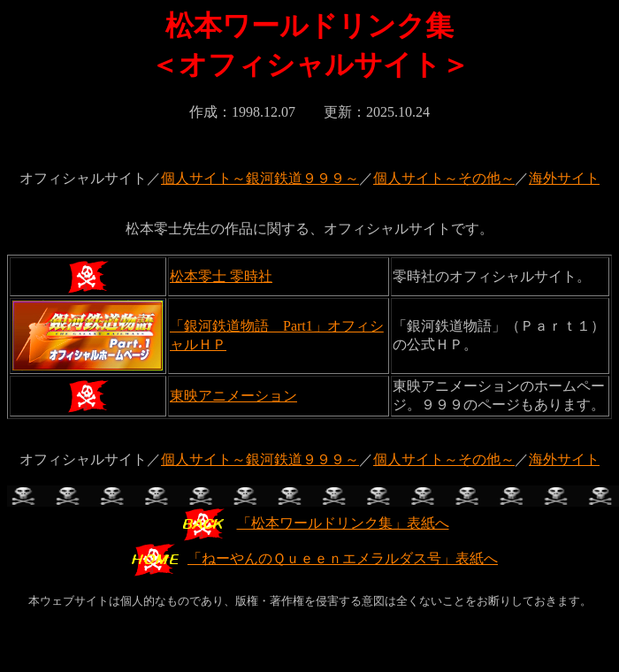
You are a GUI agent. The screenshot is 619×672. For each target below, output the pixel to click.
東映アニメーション (233, 396)
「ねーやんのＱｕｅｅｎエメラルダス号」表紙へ (314, 558)
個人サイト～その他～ (444, 178)
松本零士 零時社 (221, 276)
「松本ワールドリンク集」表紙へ (314, 523)
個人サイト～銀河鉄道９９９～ (260, 178)
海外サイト (564, 178)
